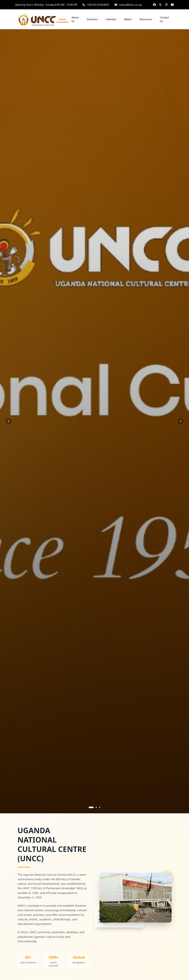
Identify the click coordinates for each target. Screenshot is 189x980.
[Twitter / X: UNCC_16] (160, 5)
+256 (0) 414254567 (98, 5)
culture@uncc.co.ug (130, 5)
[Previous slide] (9, 421)
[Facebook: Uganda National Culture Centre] (154, 5)
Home (62, 20)
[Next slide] (180, 421)
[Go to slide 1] (91, 807)
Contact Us (164, 19)
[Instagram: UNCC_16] (166, 5)
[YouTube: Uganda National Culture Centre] (172, 5)
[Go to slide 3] (100, 807)
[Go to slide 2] (96, 807)
